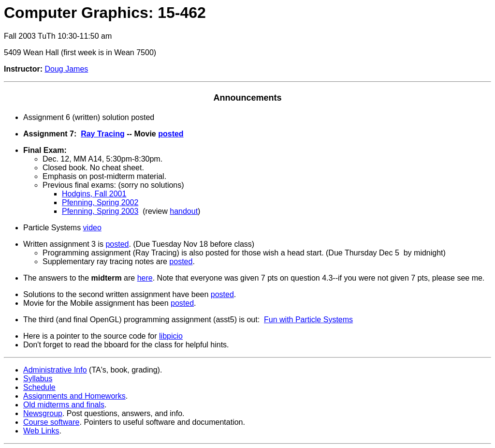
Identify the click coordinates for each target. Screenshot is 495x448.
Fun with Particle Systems (308, 320)
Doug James (66, 69)
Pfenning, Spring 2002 (100, 202)
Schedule (39, 387)
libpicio (171, 336)
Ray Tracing (103, 134)
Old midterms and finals (64, 405)
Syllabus (38, 379)
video (92, 228)
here (145, 278)
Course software (51, 422)
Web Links (41, 431)
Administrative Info (55, 370)
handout (184, 211)
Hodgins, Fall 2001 (94, 194)
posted (171, 134)
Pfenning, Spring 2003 (100, 211)
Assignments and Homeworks (74, 396)
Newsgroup (43, 413)
